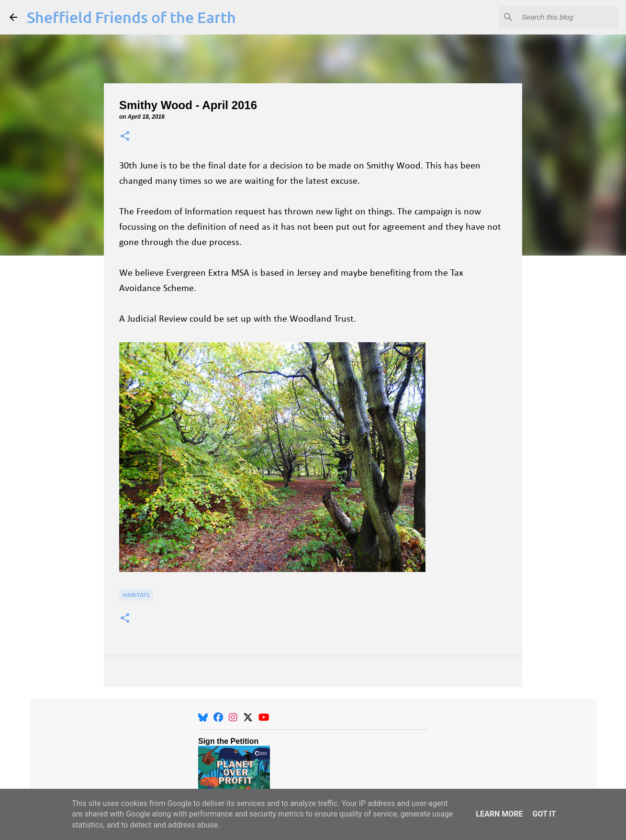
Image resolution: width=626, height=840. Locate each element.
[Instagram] (233, 717)
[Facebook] (218, 717)
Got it (544, 814)
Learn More (499, 814)
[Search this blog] (568, 17)
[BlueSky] (203, 717)
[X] (248, 717)
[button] (125, 137)
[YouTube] (264, 717)
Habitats (136, 595)
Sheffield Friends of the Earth (131, 17)
